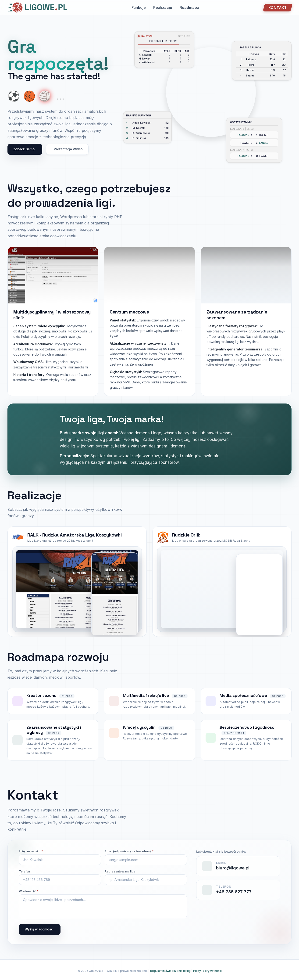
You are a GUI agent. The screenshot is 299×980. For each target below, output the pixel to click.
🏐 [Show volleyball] (45, 96)
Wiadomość (29, 891)
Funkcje (139, 7)
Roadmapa (189, 7)
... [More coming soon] (60, 96)
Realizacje (163, 7)
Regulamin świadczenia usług (170, 971)
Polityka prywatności (207, 971)
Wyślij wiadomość (39, 929)
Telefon (25, 871)
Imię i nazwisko (31, 851)
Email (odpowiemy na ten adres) (129, 851)
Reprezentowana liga (120, 871)
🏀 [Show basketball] (29, 96)
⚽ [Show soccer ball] (14, 96)
